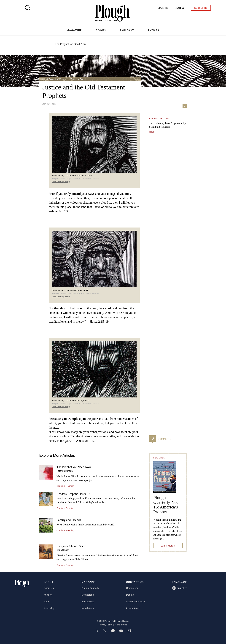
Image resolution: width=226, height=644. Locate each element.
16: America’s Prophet (68, 79)
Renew (180, 8)
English (179, 588)
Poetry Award (133, 608)
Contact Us (132, 588)
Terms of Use (121, 625)
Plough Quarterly (49, 79)
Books (101, 30)
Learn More (167, 546)
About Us (49, 588)
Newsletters (88, 608)
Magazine (74, 30)
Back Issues (88, 601)
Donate (130, 595)
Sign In (163, 8)
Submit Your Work (136, 601)
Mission (48, 595)
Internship (49, 608)
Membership (88, 595)
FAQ (46, 601)
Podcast (127, 30)
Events (154, 30)
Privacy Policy (106, 625)
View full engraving (61, 182)
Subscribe (201, 8)
